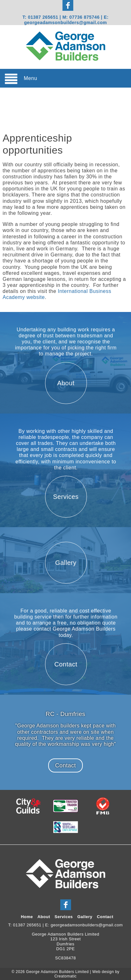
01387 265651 (43, 17)
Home (27, 917)
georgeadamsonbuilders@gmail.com (65, 23)
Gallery (85, 917)
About (44, 917)
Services (64, 917)
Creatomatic (65, 976)
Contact (66, 765)
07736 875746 (85, 17)
